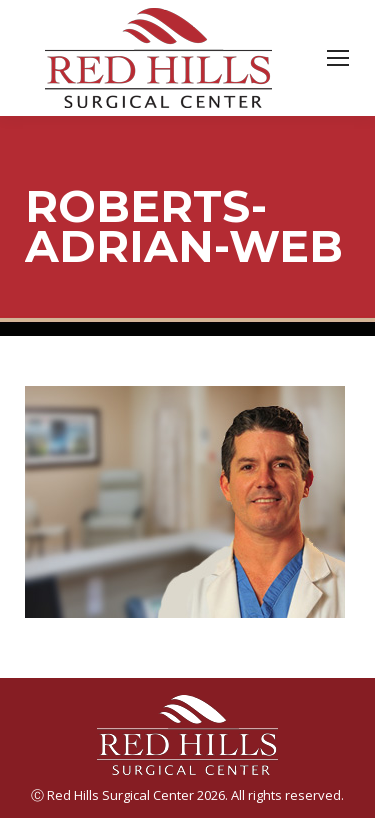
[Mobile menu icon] (338, 58)
